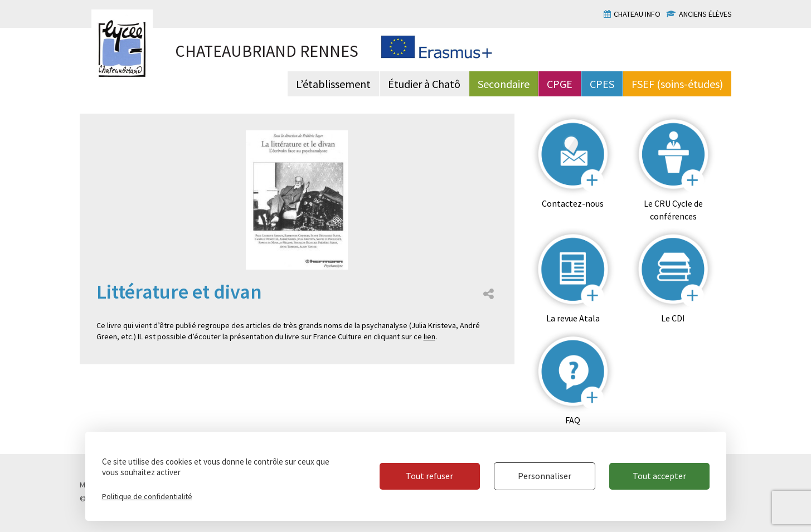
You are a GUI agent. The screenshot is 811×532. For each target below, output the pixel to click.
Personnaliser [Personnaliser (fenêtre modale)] (545, 476)
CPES (602, 84)
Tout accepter (659, 476)
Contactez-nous (573, 203)
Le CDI (673, 318)
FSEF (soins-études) (677, 84)
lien (429, 336)
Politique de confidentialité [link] (147, 496)
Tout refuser (429, 476)
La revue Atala (573, 318)
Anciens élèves (705, 14)
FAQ (573, 420)
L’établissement (333, 84)
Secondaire (504, 84)
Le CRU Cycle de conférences (673, 210)
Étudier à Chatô (424, 84)
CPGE (560, 84)
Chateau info (637, 14)
